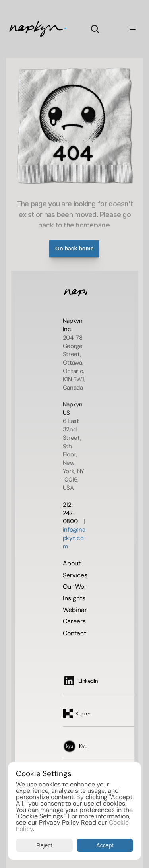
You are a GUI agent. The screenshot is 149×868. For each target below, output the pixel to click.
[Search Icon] (95, 29)
